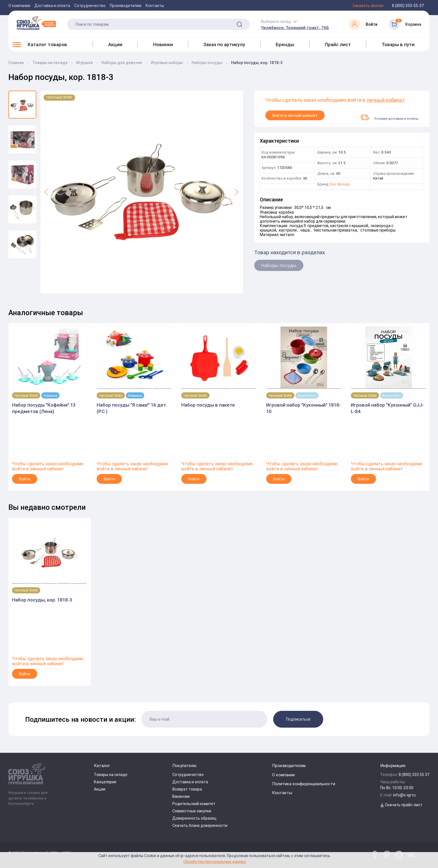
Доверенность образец (194, 818)
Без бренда (340, 184)
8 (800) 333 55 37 (414, 775)
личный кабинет (386, 100)
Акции (115, 44)
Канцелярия (105, 782)
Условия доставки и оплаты (389, 117)
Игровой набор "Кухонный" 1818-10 (303, 408)
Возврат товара (187, 789)
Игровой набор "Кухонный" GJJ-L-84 (387, 408)
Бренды (285, 44)
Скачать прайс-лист (401, 805)
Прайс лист (338, 44)
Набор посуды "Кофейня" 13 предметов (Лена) (44, 408)
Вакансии (181, 796)
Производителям (126, 6)
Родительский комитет (194, 804)
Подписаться (298, 719)
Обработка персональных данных (215, 861)
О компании (19, 6)
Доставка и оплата (52, 6)
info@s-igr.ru (404, 795)
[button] (47, 192)
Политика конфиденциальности (304, 784)
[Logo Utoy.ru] (36, 23)
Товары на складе (111, 775)
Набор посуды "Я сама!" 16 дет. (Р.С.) (132, 408)
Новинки (163, 44)
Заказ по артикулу (224, 44)
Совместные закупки (192, 811)
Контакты (155, 6)
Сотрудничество (90, 6)
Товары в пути (398, 44)
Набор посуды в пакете (208, 405)
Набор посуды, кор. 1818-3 (42, 600)
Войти (25, 479)
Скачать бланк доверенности (200, 825)
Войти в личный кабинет (295, 115)
